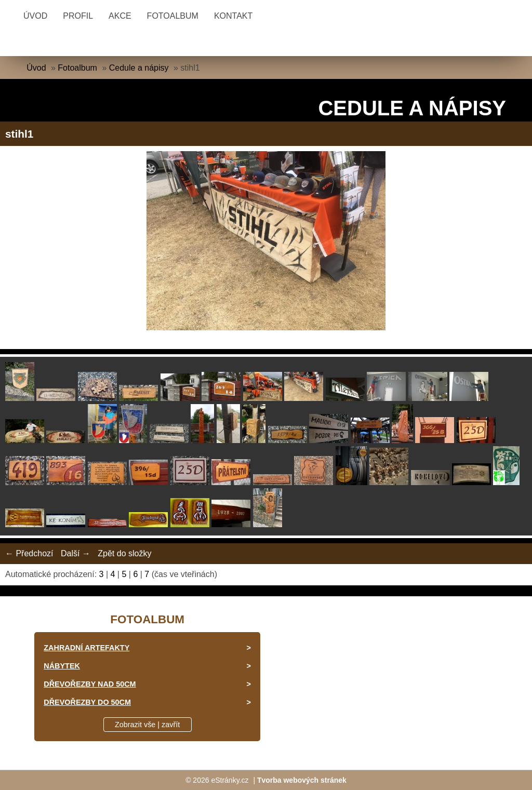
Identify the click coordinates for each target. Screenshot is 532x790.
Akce (120, 16)
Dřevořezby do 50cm (87, 702)
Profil (78, 16)
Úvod (35, 16)
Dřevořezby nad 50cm (90, 684)
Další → (76, 553)
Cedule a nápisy (139, 68)
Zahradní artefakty (87, 648)
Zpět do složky (124, 553)
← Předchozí (29, 553)
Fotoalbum (173, 16)
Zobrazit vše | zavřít (147, 725)
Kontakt (233, 16)
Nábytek (62, 666)
